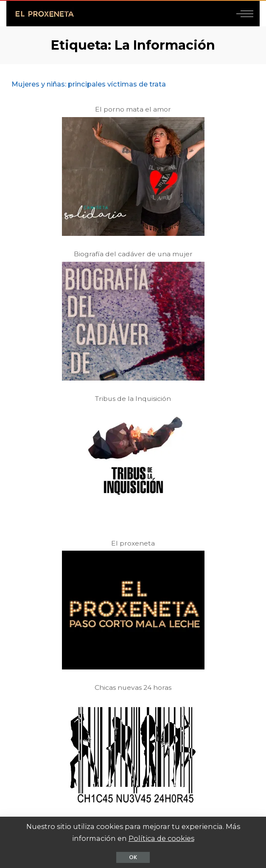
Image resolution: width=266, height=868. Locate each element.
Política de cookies (161, 838)
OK (133, 857)
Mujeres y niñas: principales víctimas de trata (89, 84)
